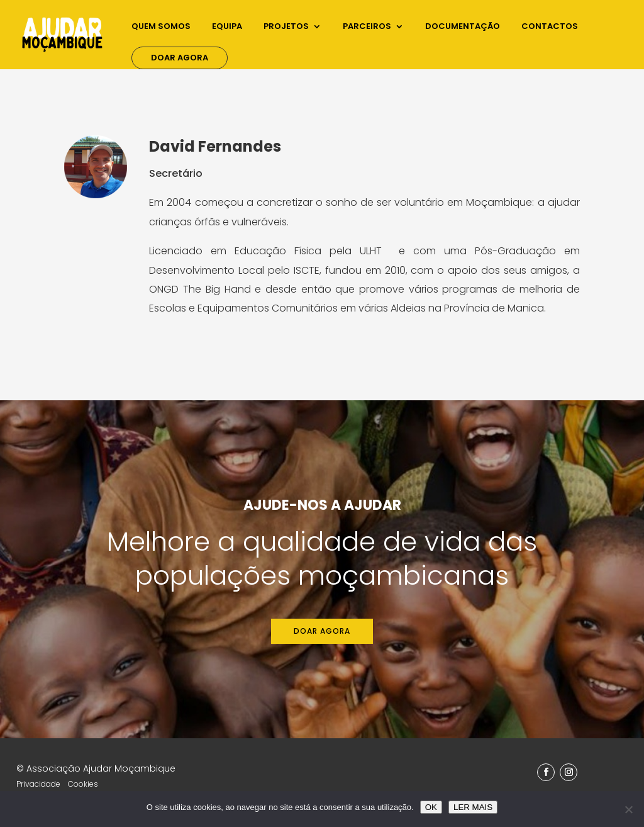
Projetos (286, 27)
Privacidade (38, 784)
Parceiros (367, 27)
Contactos (550, 27)
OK (431, 807)
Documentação (463, 27)
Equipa (227, 27)
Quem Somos (161, 27)
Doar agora (322, 631)
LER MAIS (473, 807)
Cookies (83, 784)
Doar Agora (180, 58)
